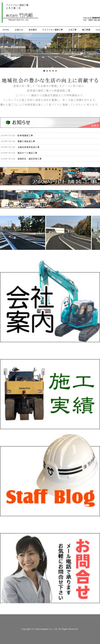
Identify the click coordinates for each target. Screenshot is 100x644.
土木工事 (72, 30)
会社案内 (33, 30)
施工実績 (86, 30)
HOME (6, 30)
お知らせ (19, 30)
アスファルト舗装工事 (53, 30)
